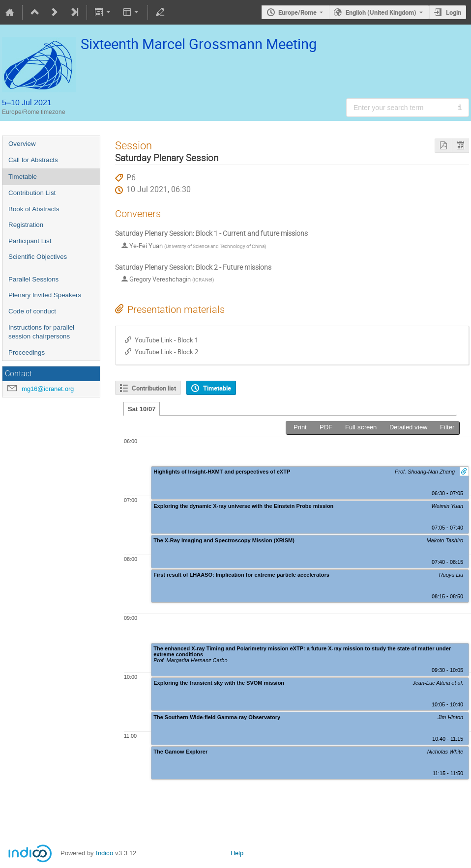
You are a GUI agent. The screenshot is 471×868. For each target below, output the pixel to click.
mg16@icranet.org (48, 389)
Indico (104, 853)
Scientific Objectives (38, 257)
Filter (447, 427)
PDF (326, 427)
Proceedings (27, 352)
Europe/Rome (297, 12)
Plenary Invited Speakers (45, 295)
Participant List (30, 241)
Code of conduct (32, 311)
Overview (22, 144)
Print (300, 427)
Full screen (361, 427)
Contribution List (32, 193)
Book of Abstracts (34, 209)
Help (237, 853)
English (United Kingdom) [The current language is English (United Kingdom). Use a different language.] (381, 12)
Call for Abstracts (33, 160)
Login (454, 12)
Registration (26, 225)
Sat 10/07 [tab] (142, 409)
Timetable (23, 177)
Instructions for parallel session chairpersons (41, 332)
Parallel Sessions (33, 279)
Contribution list (154, 388)
